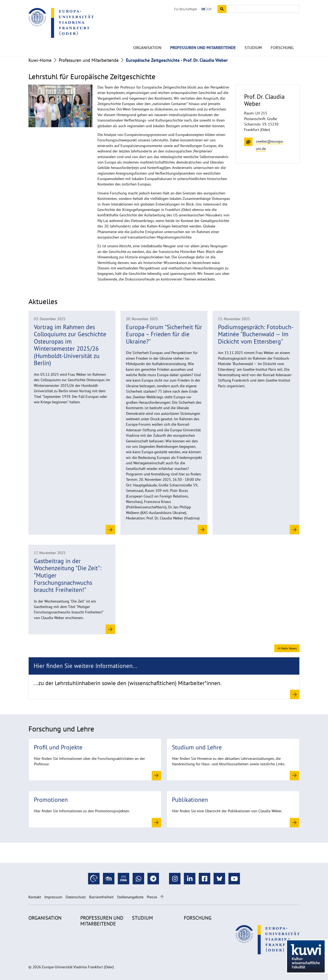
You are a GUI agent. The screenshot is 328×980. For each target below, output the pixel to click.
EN (209, 9)
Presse (152, 897)
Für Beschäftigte (186, 9)
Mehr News (287, 648)
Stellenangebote (130, 897)
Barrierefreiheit (101, 897)
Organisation (147, 38)
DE (203, 9)
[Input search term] (263, 9)
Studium (253, 38)
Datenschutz (76, 897)
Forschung (282, 38)
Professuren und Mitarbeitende (203, 38)
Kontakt (35, 897)
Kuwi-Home (40, 60)
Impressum (53, 897)
